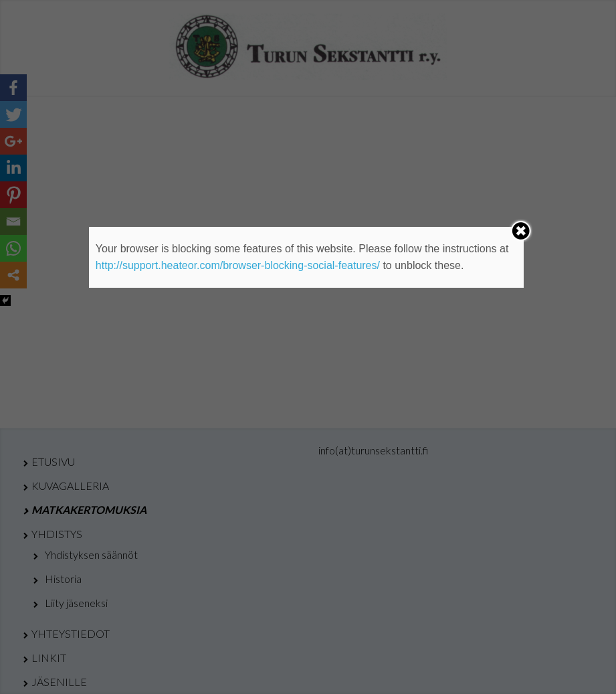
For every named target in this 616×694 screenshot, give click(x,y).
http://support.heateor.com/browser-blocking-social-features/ (238, 265)
